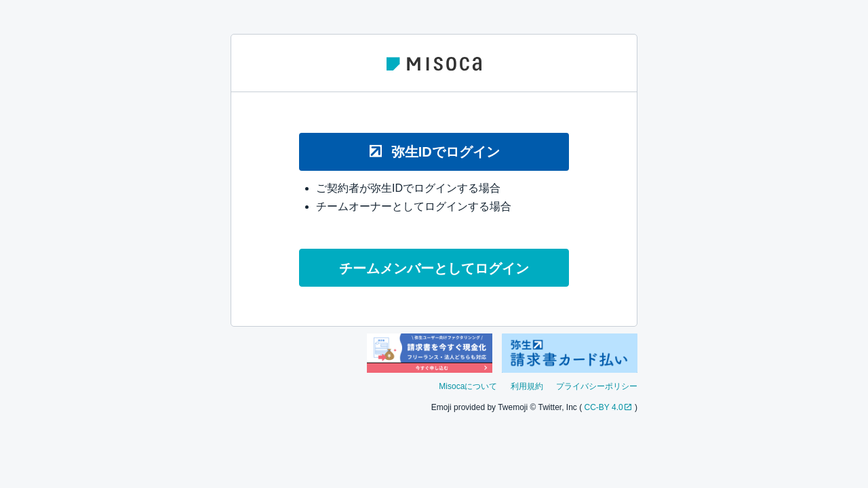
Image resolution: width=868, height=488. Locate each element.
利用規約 (527, 386)
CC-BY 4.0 (604, 407)
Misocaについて (468, 386)
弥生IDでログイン (434, 151)
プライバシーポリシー (597, 386)
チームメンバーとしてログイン (434, 268)
